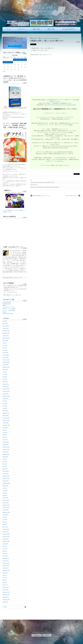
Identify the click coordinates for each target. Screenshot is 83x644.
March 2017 (5, 585)
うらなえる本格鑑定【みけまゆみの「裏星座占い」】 (14, 210)
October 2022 (6, 423)
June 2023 (5, 403)
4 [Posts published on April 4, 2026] (25, 60)
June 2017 (5, 578)
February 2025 (6, 355)
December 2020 (6, 476)
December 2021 (6, 447)
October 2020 (6, 481)
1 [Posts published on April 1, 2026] (15, 60)
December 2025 (6, 331)
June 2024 (5, 374)
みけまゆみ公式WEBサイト (69, 29)
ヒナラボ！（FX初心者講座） (9, 310)
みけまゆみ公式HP (7, 302)
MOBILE (37, 635)
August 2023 (5, 399)
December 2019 (6, 505)
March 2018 (5, 556)
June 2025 (5, 345)
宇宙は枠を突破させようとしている (41, 196)
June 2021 (5, 462)
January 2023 (6, 416)
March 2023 (5, 411)
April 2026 (5, 321)
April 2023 (5, 408)
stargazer (5, 312)
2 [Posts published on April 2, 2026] (18, 60)
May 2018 (5, 551)
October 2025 (6, 336)
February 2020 (6, 500)
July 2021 (5, 459)
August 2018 (5, 544)
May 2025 (5, 348)
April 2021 (5, 466)
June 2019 (5, 520)
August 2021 (5, 457)
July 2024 (5, 372)
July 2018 (5, 546)
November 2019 (6, 508)
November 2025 (6, 333)
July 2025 (5, 343)
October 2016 (6, 597)
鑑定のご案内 (51, 29)
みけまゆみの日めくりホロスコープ (12, 278)
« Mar (4, 72)
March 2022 (5, 440)
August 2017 (5, 573)
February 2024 (6, 384)
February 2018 (6, 558)
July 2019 (5, 517)
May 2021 (5, 464)
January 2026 (6, 328)
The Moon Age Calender (8, 314)
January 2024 (6, 386)
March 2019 (5, 527)
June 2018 (5, 549)
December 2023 (6, 389)
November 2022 (6, 420)
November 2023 (6, 391)
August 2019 (5, 515)
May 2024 (5, 377)
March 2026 (5, 324)
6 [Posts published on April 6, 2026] (8, 62)
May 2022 (5, 435)
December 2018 (6, 534)
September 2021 (6, 454)
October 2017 (6, 568)
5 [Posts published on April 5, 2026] (4, 62)
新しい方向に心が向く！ (72, 196)
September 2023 (6, 396)
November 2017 (6, 566)
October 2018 (6, 539)
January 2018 (6, 561)
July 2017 (5, 575)
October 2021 (6, 452)
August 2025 (5, 341)
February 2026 (6, 326)
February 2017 (6, 587)
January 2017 (6, 590)
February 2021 (6, 471)
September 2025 (6, 338)
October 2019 (6, 510)
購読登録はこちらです (15, 45)
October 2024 (6, 365)
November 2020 (6, 479)
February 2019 (6, 529)
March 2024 (5, 382)
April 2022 (5, 437)
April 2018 (5, 554)
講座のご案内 (36, 29)
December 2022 (6, 418)
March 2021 (5, 469)
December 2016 (6, 592)
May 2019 (5, 522)
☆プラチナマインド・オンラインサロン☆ (55, 113)
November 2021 (6, 449)
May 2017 (5, 580)
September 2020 (6, 483)
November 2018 (6, 537)
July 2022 (5, 430)
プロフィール (22, 29)
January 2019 (6, 532)
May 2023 (5, 406)
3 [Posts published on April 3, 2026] (22, 60)
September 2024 (6, 367)
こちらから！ (66, 165)
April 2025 (5, 350)
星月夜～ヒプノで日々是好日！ (9, 309)
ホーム (8, 29)
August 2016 (5, 602)
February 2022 (6, 442)
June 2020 (5, 491)
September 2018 (6, 541)
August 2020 (5, 486)
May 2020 (5, 493)
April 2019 (5, 525)
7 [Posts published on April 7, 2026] (11, 62)
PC (47, 635)
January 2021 (6, 474)
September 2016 (6, 600)
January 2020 (6, 503)
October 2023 (6, 394)
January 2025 (6, 357)
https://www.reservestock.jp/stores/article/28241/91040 (60, 105)
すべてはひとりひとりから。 (9, 307)
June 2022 (5, 433)
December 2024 (6, 360)
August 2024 (5, 370)
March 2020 (5, 498)
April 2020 (5, 495)
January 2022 (6, 445)
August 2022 (5, 428)
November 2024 (6, 362)
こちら (13, 295)
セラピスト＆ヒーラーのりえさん (46, 117)
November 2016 (6, 595)
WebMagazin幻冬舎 (7, 304)
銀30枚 (4, 305)
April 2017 (5, 583)
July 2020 (5, 488)
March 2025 (5, 353)
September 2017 (6, 570)
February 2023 (6, 413)
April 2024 (5, 379)
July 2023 (5, 401)
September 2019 (6, 512)
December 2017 (6, 563)
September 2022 (6, 425)
